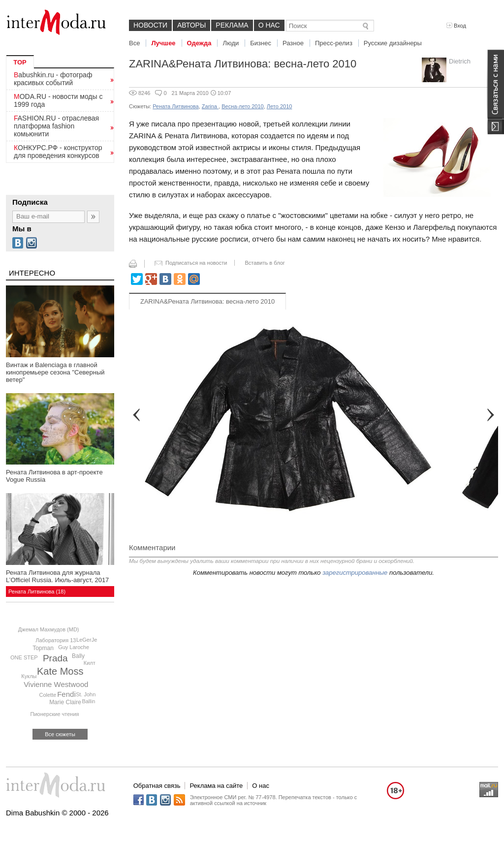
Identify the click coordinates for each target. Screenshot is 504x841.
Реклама (232, 25)
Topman (43, 648)
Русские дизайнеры (393, 43)
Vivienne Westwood (56, 684)
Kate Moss (60, 671)
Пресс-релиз (334, 43)
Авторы (191, 25)
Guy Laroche (74, 647)
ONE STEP (24, 657)
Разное (293, 43)
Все (134, 43)
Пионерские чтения (55, 714)
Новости (150, 25)
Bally (78, 656)
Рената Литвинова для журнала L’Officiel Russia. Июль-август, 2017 (57, 576)
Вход (456, 26)
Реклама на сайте (216, 786)
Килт (90, 663)
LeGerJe (87, 640)
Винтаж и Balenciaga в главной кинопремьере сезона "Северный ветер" (55, 372)
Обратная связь (157, 786)
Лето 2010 (280, 106)
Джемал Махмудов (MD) (49, 629)
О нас (269, 25)
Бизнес (261, 43)
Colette (47, 695)
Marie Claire (65, 702)
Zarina (210, 106)
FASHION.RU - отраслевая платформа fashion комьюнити (56, 126)
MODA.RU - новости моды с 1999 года (58, 100)
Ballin (88, 701)
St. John (86, 694)
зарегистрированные (355, 573)
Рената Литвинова (175, 106)
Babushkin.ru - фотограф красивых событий (53, 79)
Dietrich (460, 61)
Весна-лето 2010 (243, 106)
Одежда (199, 43)
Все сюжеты (60, 734)
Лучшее (163, 43)
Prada (55, 658)
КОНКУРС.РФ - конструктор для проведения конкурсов (58, 152)
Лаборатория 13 (56, 640)
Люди (231, 43)
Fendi (66, 694)
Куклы (29, 676)
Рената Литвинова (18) (37, 592)
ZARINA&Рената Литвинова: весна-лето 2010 (207, 301)
